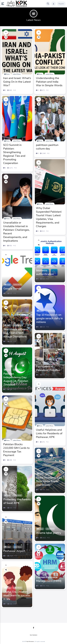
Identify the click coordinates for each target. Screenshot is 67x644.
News (7, 74)
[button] (4, 4)
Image (40, 266)
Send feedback (33, 635)
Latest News (17, 74)
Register (61, 4)
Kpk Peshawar (30, 642)
